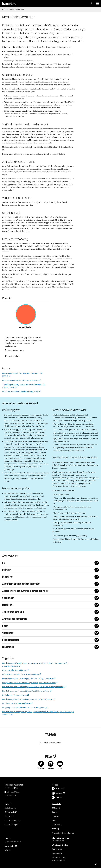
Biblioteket (56, 808)
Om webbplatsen (58, 841)
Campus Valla (10, 812)
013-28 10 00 (11, 795)
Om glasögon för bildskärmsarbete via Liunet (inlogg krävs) (24, 708)
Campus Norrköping (12, 820)
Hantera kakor (57, 849)
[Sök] (91, 3)
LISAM (7, 850)
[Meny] (98, 3)
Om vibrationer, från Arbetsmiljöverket (16, 703)
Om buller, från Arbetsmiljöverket (15, 695)
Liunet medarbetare (12, 842)
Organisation (56, 816)
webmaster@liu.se (58, 860)
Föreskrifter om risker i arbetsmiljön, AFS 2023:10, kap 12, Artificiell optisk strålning (33, 687)
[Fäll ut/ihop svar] (97, 563)
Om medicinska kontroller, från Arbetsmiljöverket (20, 380)
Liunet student (10, 846)
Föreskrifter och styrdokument (63, 833)
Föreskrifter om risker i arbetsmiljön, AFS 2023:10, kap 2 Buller (26, 691)
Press (54, 820)
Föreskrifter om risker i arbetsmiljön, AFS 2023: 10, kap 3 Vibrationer (28, 699)
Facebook (57, 789)
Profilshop (55, 829)
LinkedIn (57, 798)
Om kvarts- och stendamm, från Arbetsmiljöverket (21, 674)
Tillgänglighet (57, 853)
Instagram (57, 793)
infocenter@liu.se (13, 792)
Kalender (55, 812)
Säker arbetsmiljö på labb (14, 9)
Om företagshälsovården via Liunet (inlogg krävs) (20, 391)
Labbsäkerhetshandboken (52, 743)
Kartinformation (10, 808)
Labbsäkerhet (57, 825)
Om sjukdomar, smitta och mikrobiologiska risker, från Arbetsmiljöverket (29, 683)
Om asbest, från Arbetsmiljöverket (15, 670)
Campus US (9, 816)
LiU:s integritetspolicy (60, 845)
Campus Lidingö (11, 825)
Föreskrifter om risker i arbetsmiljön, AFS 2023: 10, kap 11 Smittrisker (28, 678)
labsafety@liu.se (14, 356)
